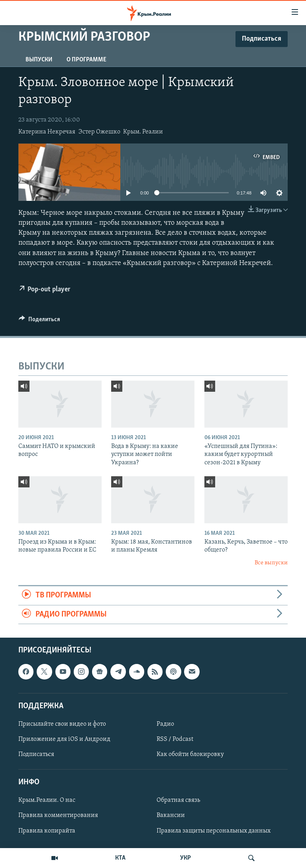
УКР (185, 858)
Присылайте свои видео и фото (62, 724)
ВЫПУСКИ (39, 60)
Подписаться (36, 754)
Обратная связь (178, 800)
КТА (120, 858)
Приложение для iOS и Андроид (64, 739)
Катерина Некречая (47, 132)
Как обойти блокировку (190, 754)
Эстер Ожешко (99, 132)
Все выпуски (271, 563)
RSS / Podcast (175, 739)
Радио (165, 724)
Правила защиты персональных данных (214, 831)
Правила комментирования (58, 815)
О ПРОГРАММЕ (86, 60)
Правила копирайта (47, 831)
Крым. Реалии (143, 132)
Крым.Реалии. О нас (47, 800)
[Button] (39, 321)
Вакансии (171, 815)
